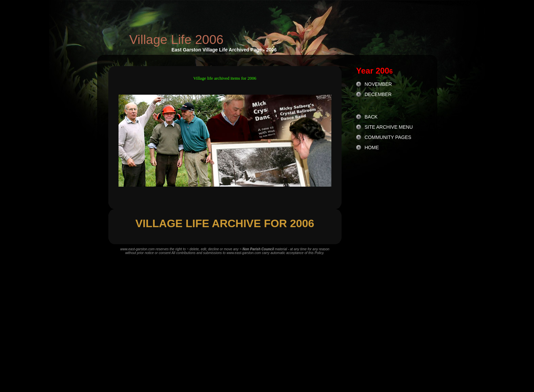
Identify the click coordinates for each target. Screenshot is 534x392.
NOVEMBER (378, 84)
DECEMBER (378, 94)
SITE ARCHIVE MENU (389, 127)
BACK (371, 117)
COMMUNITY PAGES (388, 137)
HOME (372, 147)
